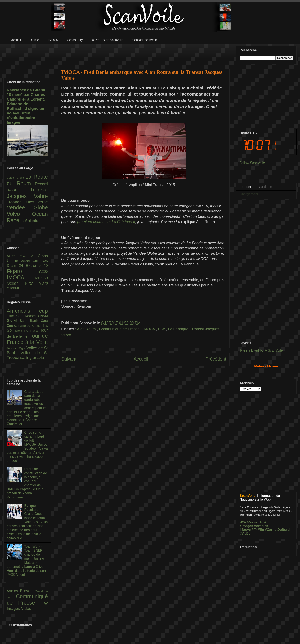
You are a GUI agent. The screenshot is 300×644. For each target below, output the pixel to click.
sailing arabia (32, 357)
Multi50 (41, 278)
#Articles (261, 526)
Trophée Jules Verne (27, 202)
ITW (162, 329)
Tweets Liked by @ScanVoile (261, 350)
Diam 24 (16, 266)
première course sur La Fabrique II (106, 222)
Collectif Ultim (31, 261)
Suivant (69, 359)
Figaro (23, 271)
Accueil (141, 359)
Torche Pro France (27, 331)
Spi (11, 330)
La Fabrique (179, 329)
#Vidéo (245, 533)
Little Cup (16, 316)
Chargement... (250, 194)
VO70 (44, 283)
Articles (13, 591)
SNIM (13, 321)
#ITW (243, 522)
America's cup (27, 311)
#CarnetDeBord (277, 530)
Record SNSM (36, 316)
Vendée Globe (27, 207)
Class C (29, 256)
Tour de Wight (17, 348)
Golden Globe (16, 178)
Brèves (27, 591)
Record (41, 184)
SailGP (18, 190)
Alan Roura (87, 329)
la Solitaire (30, 221)
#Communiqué (256, 522)
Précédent (216, 359)
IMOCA (149, 329)
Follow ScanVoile (252, 163)
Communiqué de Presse (120, 329)
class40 (14, 288)
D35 (45, 261)
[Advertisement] (144, 54)
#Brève (245, 530)
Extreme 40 (37, 266)
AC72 (13, 256)
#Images (246, 526)
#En (261, 530)
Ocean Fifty (23, 283)
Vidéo (26, 608)
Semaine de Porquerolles (31, 326)
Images (14, 608)
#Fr (254, 530)
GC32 (43, 272)
